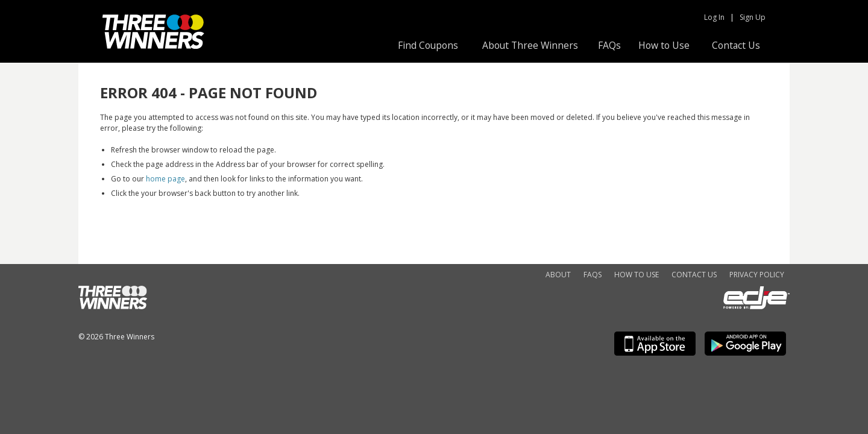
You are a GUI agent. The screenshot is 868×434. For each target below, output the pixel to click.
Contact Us (736, 45)
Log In (714, 17)
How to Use (664, 45)
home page (165, 179)
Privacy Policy (757, 275)
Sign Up (753, 17)
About (558, 275)
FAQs (609, 45)
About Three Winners (530, 45)
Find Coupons (428, 45)
